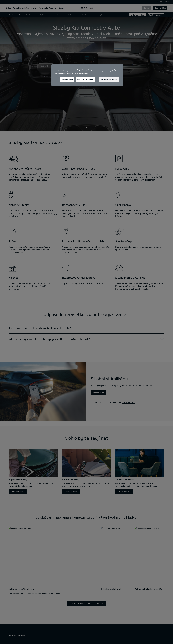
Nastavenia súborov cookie (109, 80)
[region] (87, 75)
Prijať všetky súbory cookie (86, 80)
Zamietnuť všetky (67, 80)
